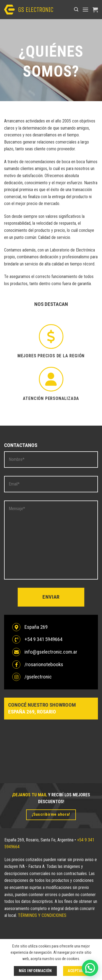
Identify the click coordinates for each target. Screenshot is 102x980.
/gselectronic (38, 677)
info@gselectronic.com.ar (51, 652)
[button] (76, 9)
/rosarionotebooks (44, 664)
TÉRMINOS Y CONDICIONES (42, 915)
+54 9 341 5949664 (43, 639)
